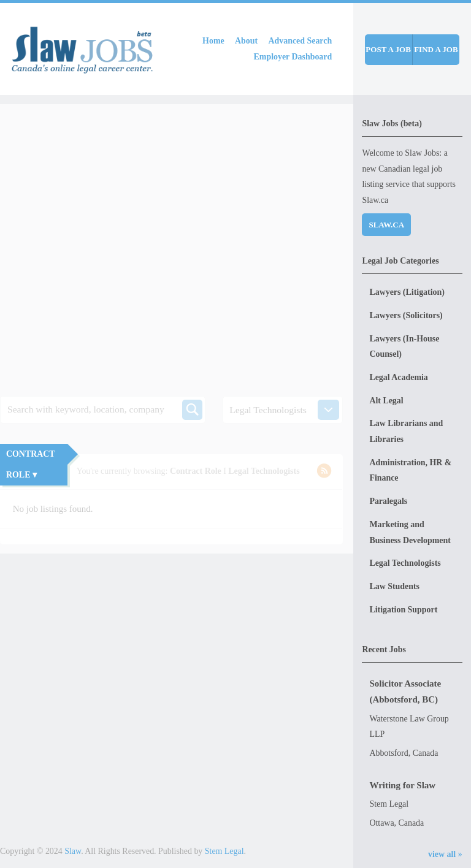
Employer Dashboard (293, 57)
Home (213, 41)
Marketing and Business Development (410, 532)
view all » (445, 854)
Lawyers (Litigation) (407, 292)
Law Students (394, 586)
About (246, 41)
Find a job (436, 49)
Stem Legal (224, 851)
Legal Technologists (405, 563)
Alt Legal (386, 401)
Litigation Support (403, 610)
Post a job (388, 49)
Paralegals (388, 501)
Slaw (73, 851)
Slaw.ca (386, 225)
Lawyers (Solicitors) (406, 315)
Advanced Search (301, 41)
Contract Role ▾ (31, 464)
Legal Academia (398, 377)
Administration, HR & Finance (410, 470)
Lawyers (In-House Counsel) (404, 347)
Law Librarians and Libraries (406, 431)
